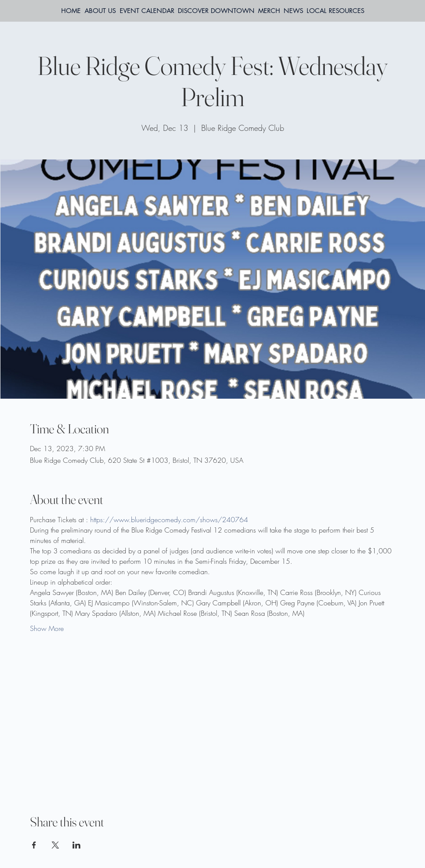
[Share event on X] (55, 845)
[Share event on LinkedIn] (77, 845)
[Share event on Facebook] (34, 845)
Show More (47, 628)
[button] (335, 11)
